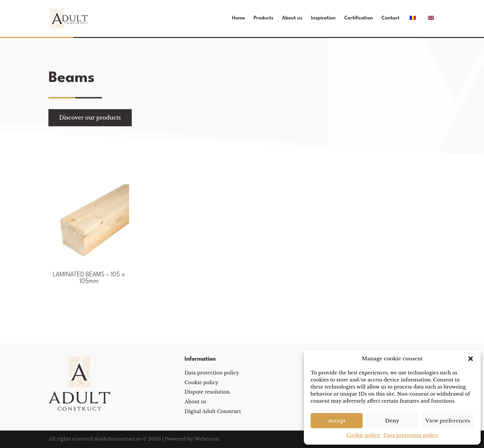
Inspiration (323, 18)
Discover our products (90, 118)
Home (238, 18)
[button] (471, 359)
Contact (391, 18)
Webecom (207, 439)
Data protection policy (411, 435)
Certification (358, 18)
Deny (392, 421)
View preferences (448, 421)
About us (292, 18)
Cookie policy (363, 435)
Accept (337, 421)
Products (264, 18)
